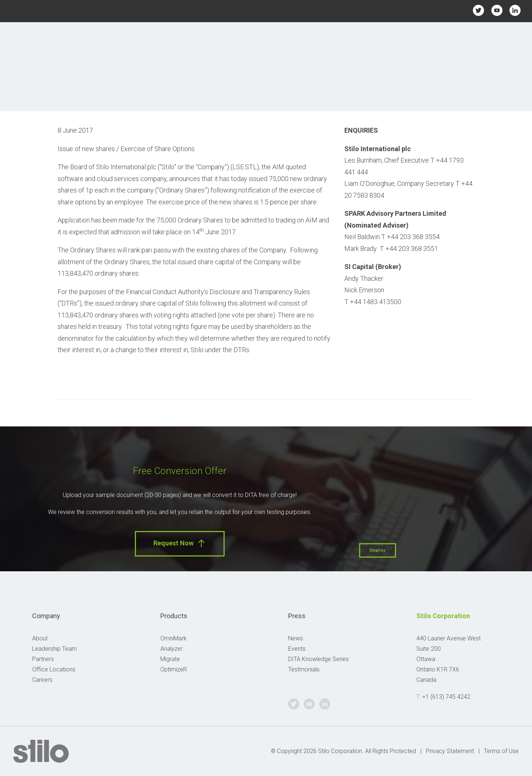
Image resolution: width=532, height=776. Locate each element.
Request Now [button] (180, 543)
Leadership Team (54, 649)
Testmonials (304, 669)
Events (297, 649)
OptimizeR (174, 669)
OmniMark (173, 638)
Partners (43, 659)
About (40, 638)
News (296, 638)
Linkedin (515, 10)
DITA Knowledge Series (318, 659)
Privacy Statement (450, 751)
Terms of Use (501, 751)
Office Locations (54, 669)
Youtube (497, 10)
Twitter (479, 10)
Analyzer (171, 649)
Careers (42, 680)
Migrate (170, 659)
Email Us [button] (378, 550)
